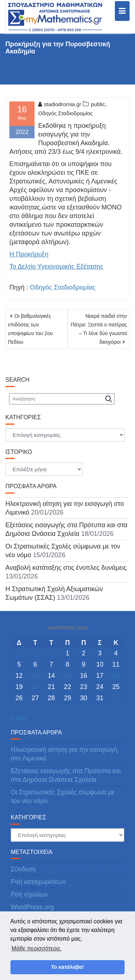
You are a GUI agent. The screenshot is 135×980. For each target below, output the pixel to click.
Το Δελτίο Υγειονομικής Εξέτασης (56, 266)
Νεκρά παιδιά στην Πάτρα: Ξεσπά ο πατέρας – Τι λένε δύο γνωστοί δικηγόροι (99, 329)
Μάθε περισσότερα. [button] (37, 948)
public (98, 104)
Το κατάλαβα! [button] (67, 967)
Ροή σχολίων (29, 894)
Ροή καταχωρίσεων (38, 882)
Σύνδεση (23, 869)
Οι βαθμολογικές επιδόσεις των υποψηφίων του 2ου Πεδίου (30, 329)
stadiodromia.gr (60, 104)
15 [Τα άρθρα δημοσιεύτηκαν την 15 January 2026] (67, 676)
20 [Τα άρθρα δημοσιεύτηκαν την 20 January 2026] (35, 687)
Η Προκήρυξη (29, 254)
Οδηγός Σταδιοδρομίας (66, 113)
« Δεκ (19, 718)
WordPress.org (32, 907)
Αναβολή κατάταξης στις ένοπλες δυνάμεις (66, 568)
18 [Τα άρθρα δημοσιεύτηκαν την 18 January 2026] (116, 676)
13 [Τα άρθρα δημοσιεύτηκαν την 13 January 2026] (35, 676)
